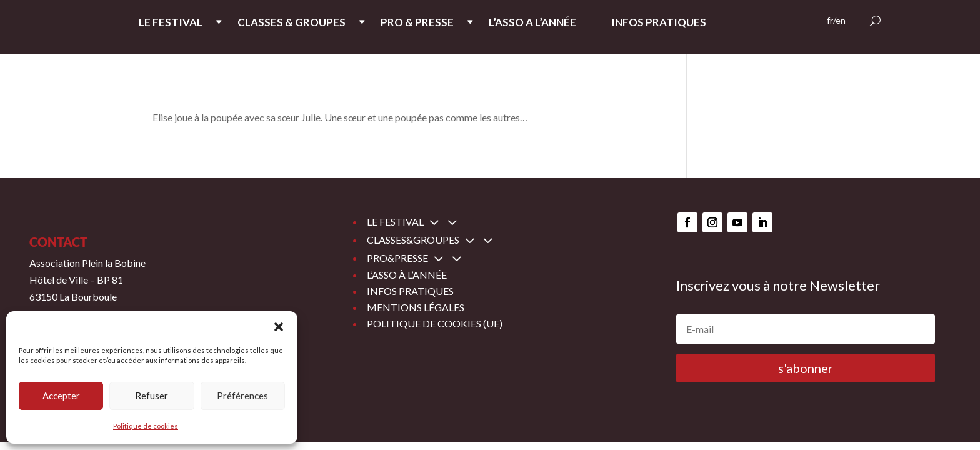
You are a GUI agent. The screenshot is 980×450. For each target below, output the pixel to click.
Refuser (152, 396)
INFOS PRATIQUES (659, 23)
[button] (279, 327)
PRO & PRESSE (417, 23)
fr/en (836, 21)
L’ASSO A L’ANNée (532, 23)
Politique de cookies (146, 426)
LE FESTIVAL (171, 23)
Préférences (242, 396)
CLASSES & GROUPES (292, 23)
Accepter (61, 396)
